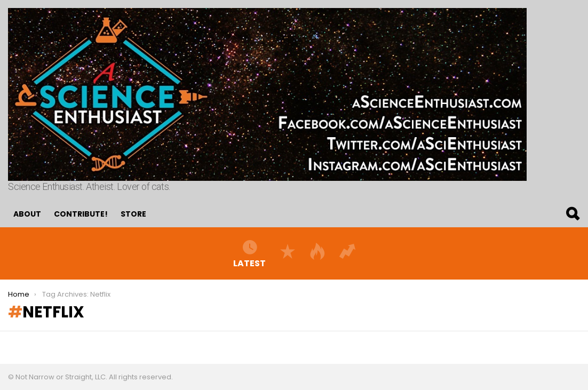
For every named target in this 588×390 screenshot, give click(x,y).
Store (133, 214)
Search (572, 214)
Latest (249, 253)
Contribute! (81, 214)
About (27, 214)
